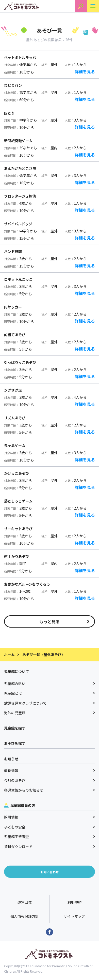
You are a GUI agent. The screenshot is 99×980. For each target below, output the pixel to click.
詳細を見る (85, 71)
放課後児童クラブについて (49, 703)
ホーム (9, 655)
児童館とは (49, 693)
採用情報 (49, 817)
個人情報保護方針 (25, 916)
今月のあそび (49, 780)
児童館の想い (49, 684)
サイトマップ (74, 916)
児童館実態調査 (49, 837)
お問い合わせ (49, 872)
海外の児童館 (49, 713)
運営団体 (25, 902)
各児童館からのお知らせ (49, 790)
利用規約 (74, 902)
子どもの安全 (49, 827)
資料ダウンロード (49, 847)
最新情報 (49, 770)
